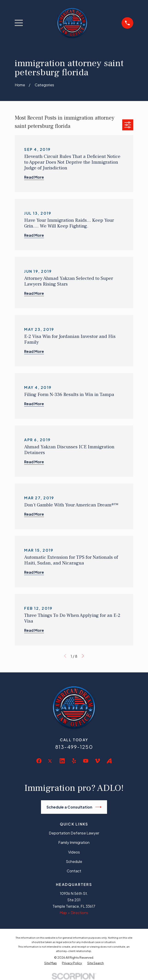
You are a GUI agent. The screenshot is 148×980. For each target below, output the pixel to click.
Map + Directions (74, 913)
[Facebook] (39, 761)
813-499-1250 (74, 747)
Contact (74, 871)
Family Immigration (74, 842)
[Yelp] (74, 761)
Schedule (74, 861)
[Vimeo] (97, 761)
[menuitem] (51, 963)
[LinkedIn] (62, 761)
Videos (74, 852)
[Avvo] (109, 761)
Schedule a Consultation (74, 807)
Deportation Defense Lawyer (74, 833)
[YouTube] (86, 761)
